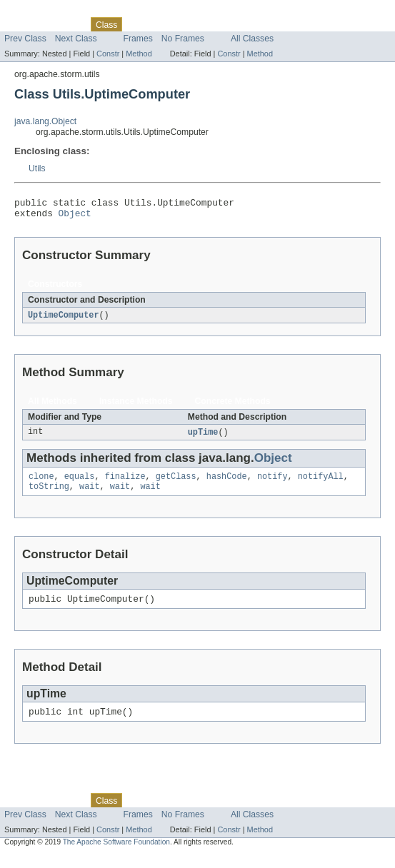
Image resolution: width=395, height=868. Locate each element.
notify (272, 483)
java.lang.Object (45, 121)
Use (138, 24)
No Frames (183, 39)
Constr (108, 54)
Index (244, 24)
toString (49, 495)
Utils (37, 168)
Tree (163, 24)
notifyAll (321, 483)
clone (41, 483)
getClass (176, 483)
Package (66, 24)
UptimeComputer (64, 320)
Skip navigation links (39, 12)
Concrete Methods (233, 406)
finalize (125, 483)
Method (139, 54)
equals (80, 483)
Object (75, 217)
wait (89, 495)
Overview (22, 24)
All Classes (252, 39)
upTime (203, 438)
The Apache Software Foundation (116, 855)
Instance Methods (136, 406)
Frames (138, 39)
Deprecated (203, 24)
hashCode (227, 483)
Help (272, 24)
